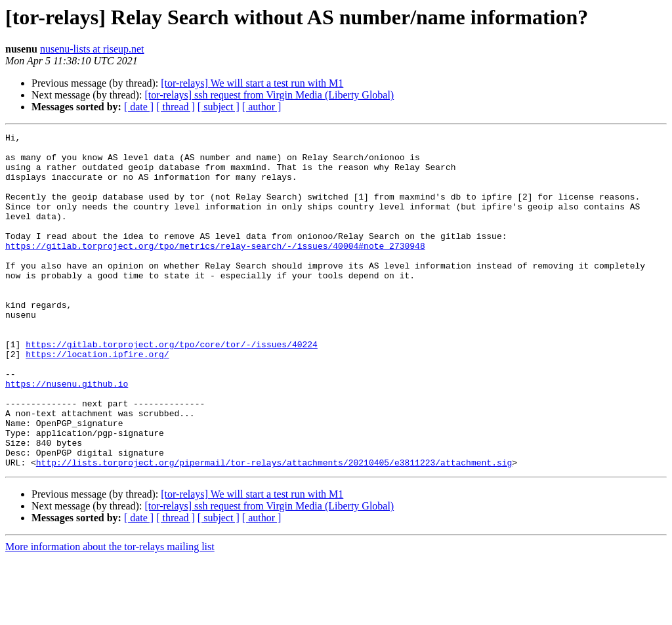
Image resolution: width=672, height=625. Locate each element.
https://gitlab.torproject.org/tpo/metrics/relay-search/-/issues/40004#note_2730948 (215, 269)
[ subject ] (219, 107)
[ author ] (262, 107)
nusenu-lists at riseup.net (92, 49)
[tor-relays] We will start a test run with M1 (252, 83)
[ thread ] (176, 107)
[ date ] (139, 107)
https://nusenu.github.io (67, 435)
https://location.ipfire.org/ (97, 399)
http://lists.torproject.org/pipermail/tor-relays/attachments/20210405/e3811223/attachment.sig (274, 529)
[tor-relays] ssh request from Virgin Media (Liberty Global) (269, 95)
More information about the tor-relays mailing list (110, 614)
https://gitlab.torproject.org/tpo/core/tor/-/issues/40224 (172, 387)
